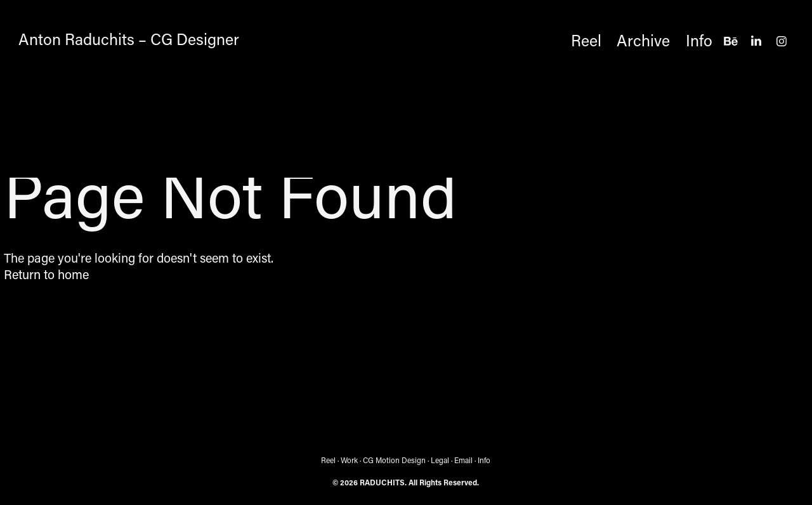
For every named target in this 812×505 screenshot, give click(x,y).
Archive (643, 40)
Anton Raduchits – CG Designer (129, 39)
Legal (440, 460)
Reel (586, 40)
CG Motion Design (394, 460)
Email (463, 460)
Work (349, 460)
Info (699, 40)
